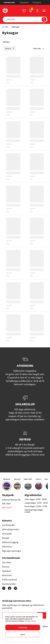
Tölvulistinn (24, 2)
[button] (23, 627)
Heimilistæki (9, 2)
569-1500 (6, 504)
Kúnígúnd (37, 2)
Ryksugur (16, 27)
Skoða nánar (31, 621)
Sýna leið (7, 507)
